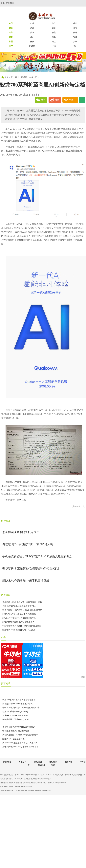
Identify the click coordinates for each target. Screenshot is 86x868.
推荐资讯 (6, 683)
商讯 (32, 37)
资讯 (75, 46)
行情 (54, 46)
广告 (3, 637)
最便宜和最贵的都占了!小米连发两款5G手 (21, 708)
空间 (71, 100)
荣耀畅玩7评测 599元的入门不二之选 (19, 630)
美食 (32, 32)
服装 (54, 32)
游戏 (32, 28)
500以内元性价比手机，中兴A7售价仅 (19, 614)
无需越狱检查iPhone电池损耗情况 (17, 704)
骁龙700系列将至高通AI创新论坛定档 (19, 700)
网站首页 (7, 762)
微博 (57, 100)
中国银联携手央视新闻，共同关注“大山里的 (22, 626)
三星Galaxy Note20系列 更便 (15, 715)
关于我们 (22, 762)
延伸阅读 (6, 521)
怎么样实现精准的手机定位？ (21, 532)
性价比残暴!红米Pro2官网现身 (16, 731)
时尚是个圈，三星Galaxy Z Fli (16, 719)
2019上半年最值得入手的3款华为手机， (20, 618)
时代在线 (21, 500)
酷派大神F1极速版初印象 (13, 739)
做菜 (54, 28)
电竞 (54, 23)
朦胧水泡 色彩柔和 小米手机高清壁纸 (26, 581)
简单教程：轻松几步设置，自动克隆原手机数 (22, 602)
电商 (54, 37)
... (82, 100)
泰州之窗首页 (21, 77)
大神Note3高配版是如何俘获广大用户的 (20, 743)
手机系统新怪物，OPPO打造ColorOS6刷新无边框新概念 (37, 556)
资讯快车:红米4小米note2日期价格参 (19, 727)
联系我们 (38, 762)
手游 (75, 23)
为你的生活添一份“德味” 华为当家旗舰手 (20, 735)
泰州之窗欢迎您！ (8, 3)
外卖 (75, 28)
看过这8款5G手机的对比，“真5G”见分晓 (28, 544)
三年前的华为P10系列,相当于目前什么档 (20, 747)
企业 (32, 23)
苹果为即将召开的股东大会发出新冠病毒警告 (22, 610)
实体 (75, 37)
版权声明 (68, 762)
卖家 (75, 41)
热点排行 (6, 595)
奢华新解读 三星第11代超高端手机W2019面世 (31, 569)
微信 (43, 100)
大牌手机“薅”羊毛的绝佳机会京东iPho (19, 606)
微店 (54, 41)
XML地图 (53, 762)
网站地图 (41, 765)
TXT (53, 765)
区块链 (32, 46)
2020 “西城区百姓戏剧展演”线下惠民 (18, 622)
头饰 (75, 32)
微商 (32, 41)
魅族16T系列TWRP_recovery (15, 711)
